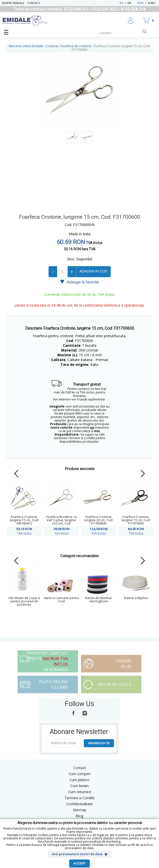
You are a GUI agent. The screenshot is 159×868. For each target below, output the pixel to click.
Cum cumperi (79, 774)
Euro (152, 3)
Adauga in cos (93, 271)
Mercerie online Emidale (26, 46)
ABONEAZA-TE (99, 743)
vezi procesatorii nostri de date (77, 854)
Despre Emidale (13, 3)
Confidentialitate (79, 804)
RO (122, 3)
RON (140, 3)
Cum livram (80, 786)
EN (132, 3)
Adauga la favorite (79, 282)
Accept (79, 863)
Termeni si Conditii (79, 798)
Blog (79, 816)
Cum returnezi (80, 792)
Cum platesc (79, 780)
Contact (34, 3)
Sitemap (80, 810)
